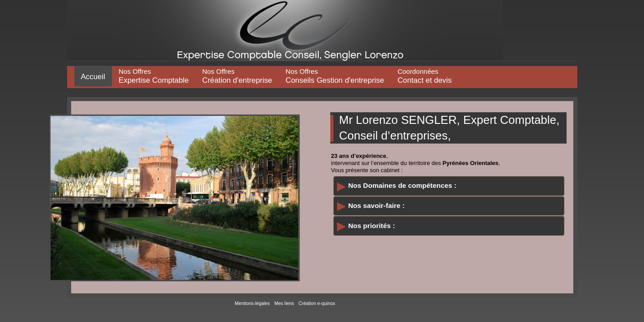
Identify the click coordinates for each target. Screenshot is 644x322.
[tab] (449, 186)
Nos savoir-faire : (376, 205)
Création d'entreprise (237, 76)
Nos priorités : (372, 226)
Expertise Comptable (154, 76)
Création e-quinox (317, 303)
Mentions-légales (253, 303)
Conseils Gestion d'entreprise (335, 76)
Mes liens (284, 303)
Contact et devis (424, 76)
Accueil (93, 77)
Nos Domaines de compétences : (402, 185)
